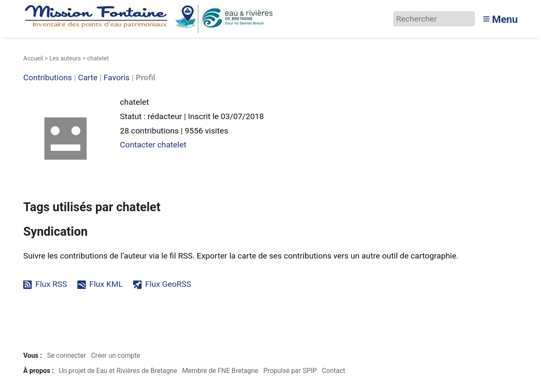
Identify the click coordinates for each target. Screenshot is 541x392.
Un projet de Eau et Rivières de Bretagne (118, 371)
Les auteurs (65, 59)
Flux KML (106, 284)
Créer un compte (116, 355)
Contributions (48, 78)
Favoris (117, 78)
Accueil (33, 59)
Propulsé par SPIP (290, 371)
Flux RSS (51, 284)
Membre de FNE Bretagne (220, 371)
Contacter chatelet (153, 145)
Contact (333, 371)
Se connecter (66, 355)
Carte (87, 78)
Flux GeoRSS (168, 284)
